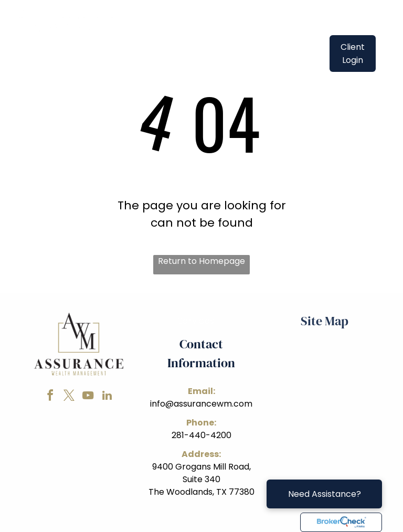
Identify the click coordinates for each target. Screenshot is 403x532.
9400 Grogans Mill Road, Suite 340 (201, 473)
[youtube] (88, 397)
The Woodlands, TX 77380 (201, 492)
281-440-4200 (201, 435)
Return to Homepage (201, 261)
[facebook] (50, 397)
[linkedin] (107, 397)
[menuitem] (190, 46)
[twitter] (69, 397)
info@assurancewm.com (201, 404)
